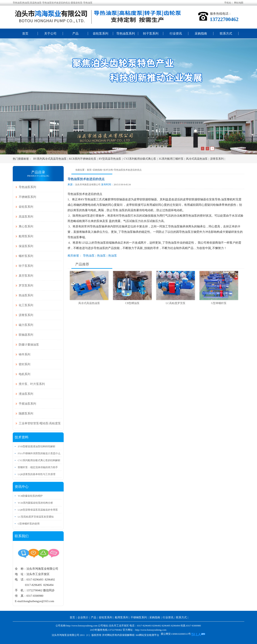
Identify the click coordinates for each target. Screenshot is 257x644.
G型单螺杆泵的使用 (29, 524)
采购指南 (201, 33)
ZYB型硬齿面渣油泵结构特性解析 (37, 446)
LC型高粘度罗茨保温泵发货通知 (36, 517)
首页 (25, 33)
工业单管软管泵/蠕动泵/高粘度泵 (40, 423)
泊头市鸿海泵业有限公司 (88, 185)
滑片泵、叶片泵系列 (32, 384)
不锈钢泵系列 (27, 197)
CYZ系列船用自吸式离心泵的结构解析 (39, 460)
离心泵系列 (26, 226)
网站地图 (239, 3)
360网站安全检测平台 (147, 635)
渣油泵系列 (26, 394)
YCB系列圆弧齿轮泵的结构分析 (35, 503)
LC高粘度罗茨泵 (176, 303)
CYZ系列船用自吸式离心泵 (140, 159)
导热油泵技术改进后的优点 (128, 170)
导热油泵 (89, 256)
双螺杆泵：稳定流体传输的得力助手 (38, 467)
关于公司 (50, 33)
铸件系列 (25, 354)
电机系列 (25, 374)
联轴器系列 (26, 335)
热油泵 (101, 256)
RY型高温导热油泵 (110, 159)
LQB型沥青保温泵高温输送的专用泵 (38, 510)
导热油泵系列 (126, 33)
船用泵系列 (26, 236)
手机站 (228, 3)
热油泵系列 (26, 295)
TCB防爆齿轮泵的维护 (30, 496)
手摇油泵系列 (27, 404)
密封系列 (25, 364)
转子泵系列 (151, 33)
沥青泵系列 (217, 159)
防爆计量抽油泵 (29, 345)
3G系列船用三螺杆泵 (171, 159)
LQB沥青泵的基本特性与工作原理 (37, 474)
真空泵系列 (26, 276)
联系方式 (226, 33)
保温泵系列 (26, 246)
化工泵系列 (26, 305)
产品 (75, 33)
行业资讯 (176, 33)
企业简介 (83, 617)
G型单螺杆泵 (219, 303)
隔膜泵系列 (26, 414)
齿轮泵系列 (101, 33)
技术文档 (108, 170)
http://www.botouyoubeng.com (151, 630)
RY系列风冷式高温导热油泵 (50, 159)
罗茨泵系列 (26, 286)
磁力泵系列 (26, 325)
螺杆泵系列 (26, 256)
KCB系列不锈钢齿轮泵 (83, 159)
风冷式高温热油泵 (197, 159)
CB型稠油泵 (132, 303)
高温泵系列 (26, 217)
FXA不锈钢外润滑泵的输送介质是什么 (39, 453)
